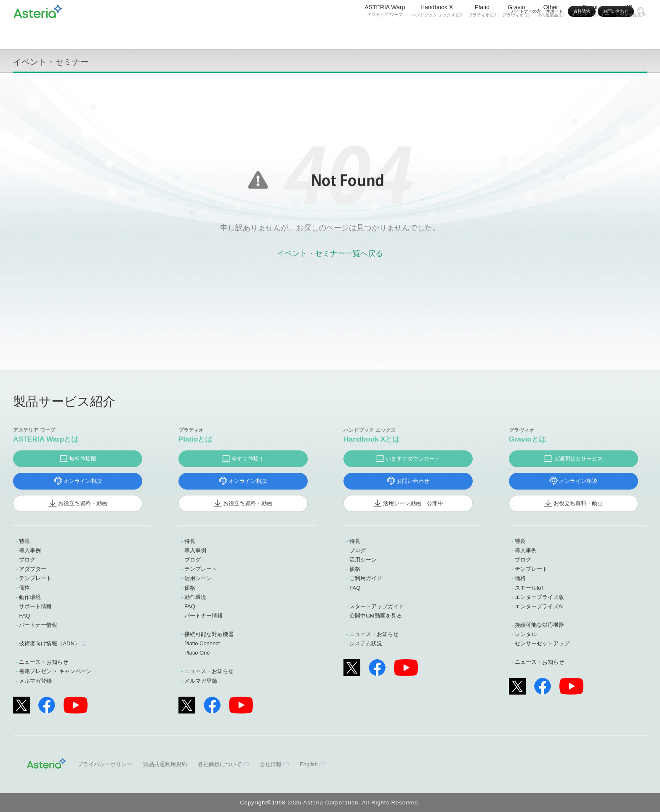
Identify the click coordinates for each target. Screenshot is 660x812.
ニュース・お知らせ (44, 662)
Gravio (516, 33)
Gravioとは (527, 439)
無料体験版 (83, 459)
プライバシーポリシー (105, 764)
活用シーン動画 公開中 (413, 503)
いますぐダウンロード (413, 459)
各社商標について (220, 764)
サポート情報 (35, 606)
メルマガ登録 (35, 681)
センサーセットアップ (542, 643)
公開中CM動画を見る (375, 616)
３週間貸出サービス (578, 459)
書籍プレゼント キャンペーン (55, 671)
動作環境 (30, 597)
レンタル (526, 634)
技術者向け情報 (49, 643)
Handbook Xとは (371, 439)
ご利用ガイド (366, 578)
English (309, 764)
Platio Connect (202, 643)
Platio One (197, 653)
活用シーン (198, 578)
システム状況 (366, 643)
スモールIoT (530, 588)
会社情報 (271, 764)
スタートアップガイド (377, 606)
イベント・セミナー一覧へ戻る (330, 253)
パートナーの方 (526, 11)
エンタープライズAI (539, 606)
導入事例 (30, 550)
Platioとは (195, 439)
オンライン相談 (83, 481)
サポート (554, 11)
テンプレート (35, 578)
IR (630, 33)
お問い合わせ (616, 11)
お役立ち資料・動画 (83, 503)
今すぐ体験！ (248, 459)
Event (590, 32)
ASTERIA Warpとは (46, 439)
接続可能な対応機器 (209, 634)
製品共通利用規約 (165, 764)
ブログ (27, 560)
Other (551, 33)
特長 (24, 541)
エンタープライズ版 (539, 597)
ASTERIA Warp (385, 32)
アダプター (33, 569)
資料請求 (582, 11)
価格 (24, 588)
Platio (482, 33)
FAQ (24, 616)
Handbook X (436, 33)
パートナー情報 (38, 625)
